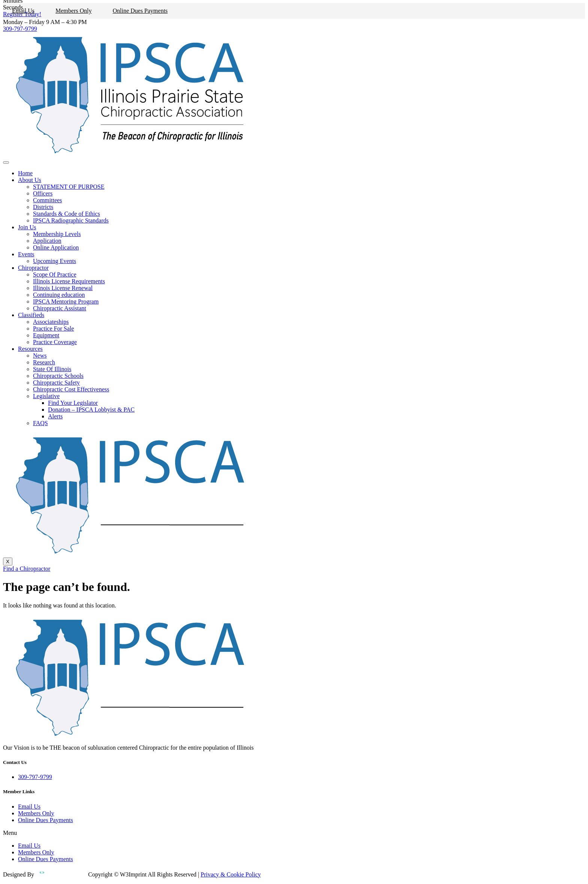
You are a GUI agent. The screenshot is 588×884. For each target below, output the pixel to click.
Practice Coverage (55, 342)
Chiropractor (33, 268)
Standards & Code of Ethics (67, 214)
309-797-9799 (20, 29)
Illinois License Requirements (69, 281)
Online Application (56, 247)
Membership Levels (57, 234)
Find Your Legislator (73, 403)
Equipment (46, 335)
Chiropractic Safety (56, 383)
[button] (294, 833)
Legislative (46, 396)
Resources (30, 349)
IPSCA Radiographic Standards (71, 220)
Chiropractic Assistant (60, 308)
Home (25, 173)
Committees (47, 200)
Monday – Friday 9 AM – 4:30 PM (45, 22)
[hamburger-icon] (6, 162)
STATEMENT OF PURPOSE (69, 187)
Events (26, 254)
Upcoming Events (55, 261)
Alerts (55, 416)
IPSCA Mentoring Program (66, 301)
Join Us (27, 227)
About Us (30, 180)
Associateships (51, 322)
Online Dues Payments (140, 11)
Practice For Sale (53, 328)
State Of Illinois (52, 369)
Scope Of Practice (55, 274)
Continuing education (59, 295)
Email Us (23, 11)
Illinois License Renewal (63, 288)
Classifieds (31, 315)
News (40, 356)
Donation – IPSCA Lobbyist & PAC (91, 410)
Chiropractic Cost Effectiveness (71, 389)
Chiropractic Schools (58, 376)
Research (44, 362)
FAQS (40, 423)
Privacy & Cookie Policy (231, 874)
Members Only (73, 11)
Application (47, 241)
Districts (43, 207)
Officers (43, 193)
